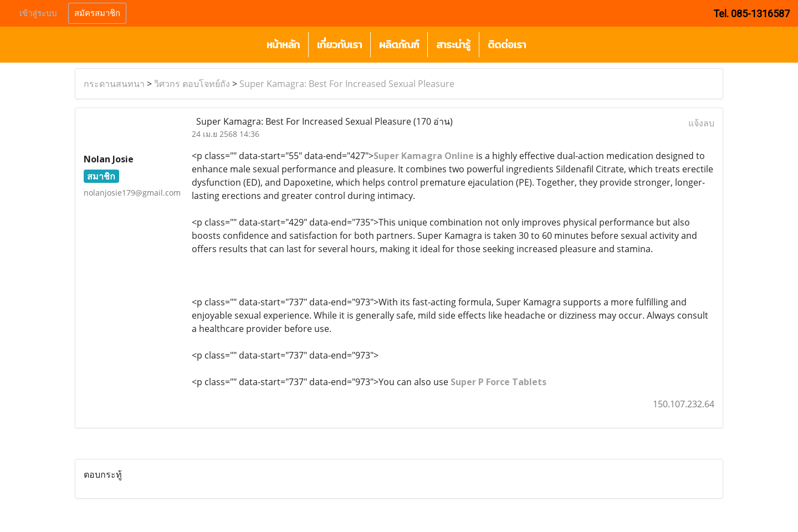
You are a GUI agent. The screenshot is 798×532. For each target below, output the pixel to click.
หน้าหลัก (283, 45)
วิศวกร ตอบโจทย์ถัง (192, 84)
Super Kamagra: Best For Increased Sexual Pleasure (347, 84)
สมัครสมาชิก (97, 13)
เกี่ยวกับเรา (339, 45)
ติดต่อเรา (507, 45)
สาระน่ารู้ (453, 45)
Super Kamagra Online (424, 156)
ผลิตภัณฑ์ (399, 45)
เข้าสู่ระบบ (38, 13)
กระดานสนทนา (114, 84)
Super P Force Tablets (498, 382)
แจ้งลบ (701, 123)
